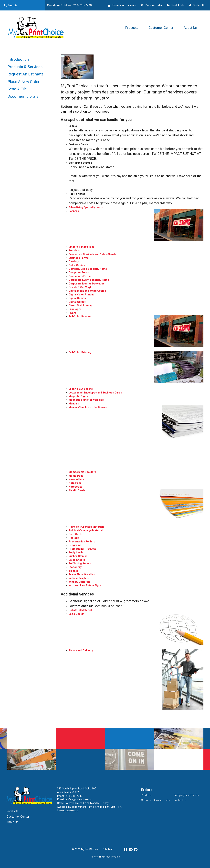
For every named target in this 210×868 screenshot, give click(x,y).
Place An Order (153, 5)
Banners (74, 211)
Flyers (72, 313)
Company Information (186, 795)
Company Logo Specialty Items (88, 269)
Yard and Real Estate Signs (85, 585)
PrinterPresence (111, 857)
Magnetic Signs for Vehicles (86, 400)
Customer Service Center (156, 800)
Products (132, 28)
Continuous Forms (80, 276)
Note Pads (75, 483)
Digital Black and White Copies (87, 291)
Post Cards (76, 534)
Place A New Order (24, 82)
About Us (190, 28)
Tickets (73, 571)
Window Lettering (79, 582)
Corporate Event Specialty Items (89, 280)
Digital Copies (77, 298)
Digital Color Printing (82, 295)
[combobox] (22, 5)
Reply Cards (76, 553)
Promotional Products (82, 549)
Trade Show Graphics (82, 574)
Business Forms (79, 258)
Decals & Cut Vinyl (80, 287)
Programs (75, 545)
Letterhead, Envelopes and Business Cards (95, 393)
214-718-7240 (74, 796)
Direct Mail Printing (81, 306)
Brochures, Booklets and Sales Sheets (92, 254)
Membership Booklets (82, 472)
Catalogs (74, 261)
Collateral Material (80, 610)
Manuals (74, 404)
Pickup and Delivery (81, 650)
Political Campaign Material (86, 530)
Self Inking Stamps (80, 563)
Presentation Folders (82, 542)
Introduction (18, 59)
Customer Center (161, 28)
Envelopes (75, 309)
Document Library (23, 96)
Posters (74, 538)
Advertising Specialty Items (86, 207)
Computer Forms (79, 272)
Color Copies (77, 265)
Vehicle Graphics (79, 578)
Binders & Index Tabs (82, 247)
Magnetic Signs (78, 396)
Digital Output (77, 302)
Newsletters (76, 479)
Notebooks (75, 487)
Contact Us (199, 5)
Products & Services (25, 67)
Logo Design (76, 614)
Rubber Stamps (78, 556)
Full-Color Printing (80, 352)
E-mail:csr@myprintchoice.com (75, 799)
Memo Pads (76, 476)
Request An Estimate (124, 5)
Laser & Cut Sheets (81, 389)
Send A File (178, 5)
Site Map (108, 849)
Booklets (74, 251)
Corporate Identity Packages (87, 284)
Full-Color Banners (80, 316)
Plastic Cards (77, 490)
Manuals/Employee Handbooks (88, 407)
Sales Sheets (77, 560)
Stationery (75, 567)
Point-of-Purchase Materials (86, 527)
